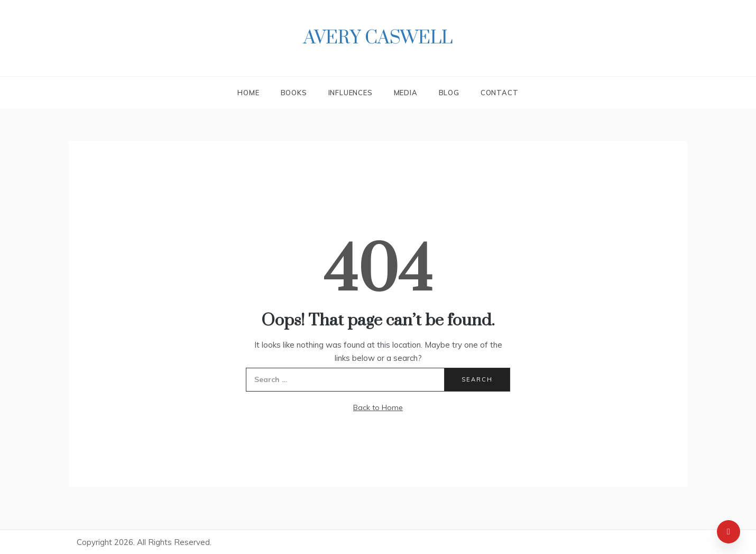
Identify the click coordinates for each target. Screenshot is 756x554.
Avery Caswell (378, 38)
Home (248, 93)
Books (294, 93)
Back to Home (378, 407)
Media (406, 93)
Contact (500, 93)
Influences (351, 93)
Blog (449, 93)
